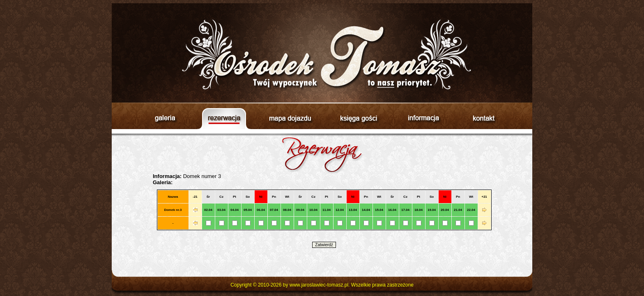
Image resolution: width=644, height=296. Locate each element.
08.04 (287, 210)
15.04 (379, 210)
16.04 (392, 210)
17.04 (405, 210)
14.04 (366, 210)
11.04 (327, 210)
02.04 (208, 210)
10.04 (313, 210)
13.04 (353, 210)
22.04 (471, 210)
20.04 (445, 210)
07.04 (274, 210)
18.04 (419, 210)
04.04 (235, 210)
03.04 (221, 210)
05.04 (248, 210)
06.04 (261, 210)
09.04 (300, 210)
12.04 (340, 210)
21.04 (458, 210)
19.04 (432, 210)
